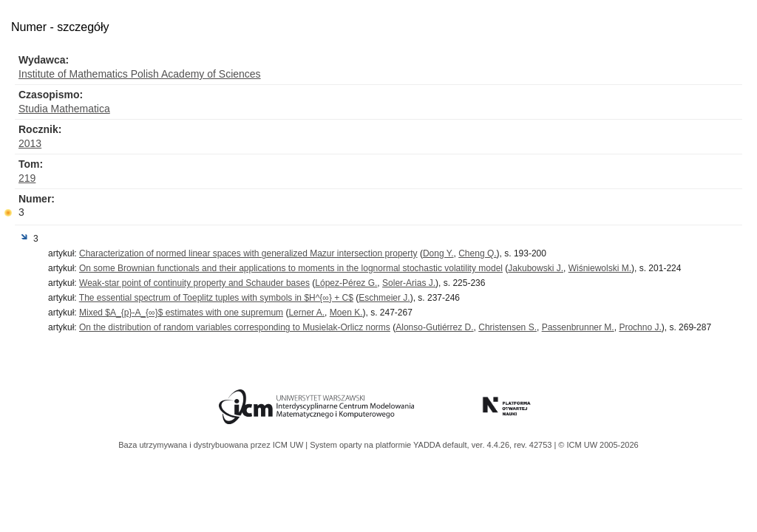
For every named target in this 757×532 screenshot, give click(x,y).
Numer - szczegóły (60, 27)
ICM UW (289, 445)
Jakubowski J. (536, 268)
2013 (30, 143)
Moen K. (346, 313)
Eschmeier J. (384, 298)
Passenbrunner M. (578, 327)
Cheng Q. (477, 253)
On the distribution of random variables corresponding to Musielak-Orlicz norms (235, 327)
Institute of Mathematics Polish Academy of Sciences (140, 74)
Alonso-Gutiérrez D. (434, 327)
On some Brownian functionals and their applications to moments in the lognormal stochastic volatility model (291, 268)
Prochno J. (640, 327)
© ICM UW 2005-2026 (598, 445)
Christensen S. (508, 327)
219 (27, 178)
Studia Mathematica (64, 109)
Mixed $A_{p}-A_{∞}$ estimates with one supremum (181, 313)
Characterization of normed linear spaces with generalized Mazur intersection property (248, 253)
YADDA (428, 445)
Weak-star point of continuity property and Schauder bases (194, 283)
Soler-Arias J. (409, 283)
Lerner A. (306, 313)
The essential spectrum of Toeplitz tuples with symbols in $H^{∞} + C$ (216, 298)
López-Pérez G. (346, 283)
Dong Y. (438, 253)
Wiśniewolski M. (600, 268)
